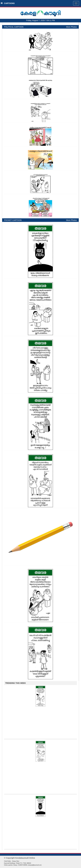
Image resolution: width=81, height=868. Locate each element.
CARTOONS (8, 3)
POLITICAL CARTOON (14, 27)
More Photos (71, 27)
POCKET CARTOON (13, 220)
